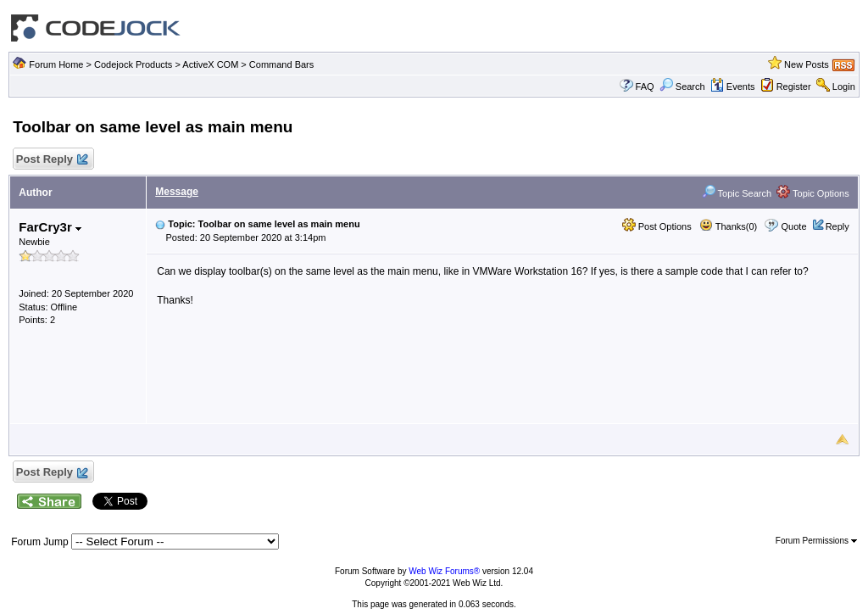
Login (844, 87)
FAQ (645, 87)
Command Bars (281, 64)
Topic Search (737, 193)
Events (733, 87)
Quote (794, 226)
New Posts (807, 64)
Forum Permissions (816, 541)
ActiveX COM (210, 64)
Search (682, 87)
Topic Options (813, 193)
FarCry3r (50, 227)
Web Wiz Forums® (444, 571)
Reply (837, 226)
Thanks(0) (728, 226)
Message (177, 192)
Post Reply (51, 160)
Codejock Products (133, 64)
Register (794, 87)
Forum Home (56, 64)
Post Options (657, 226)
